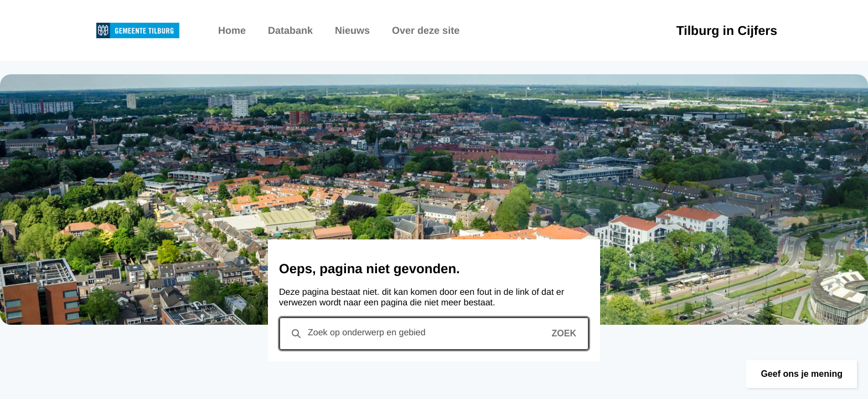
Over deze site (426, 30)
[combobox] (434, 334)
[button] (802, 374)
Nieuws (352, 30)
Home (232, 30)
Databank (290, 30)
